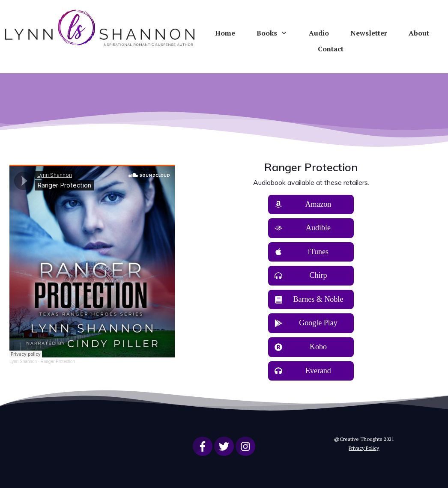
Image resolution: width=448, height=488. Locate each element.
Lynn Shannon (23, 362)
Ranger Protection (58, 362)
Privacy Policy (364, 448)
